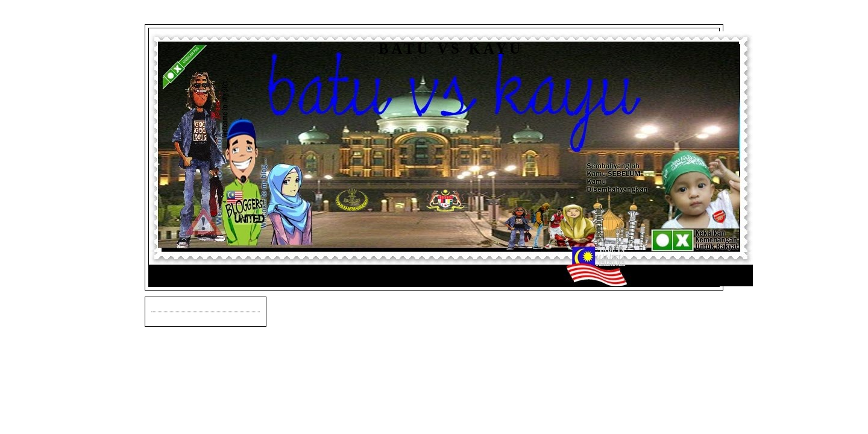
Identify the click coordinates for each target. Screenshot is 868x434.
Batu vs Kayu (451, 49)
